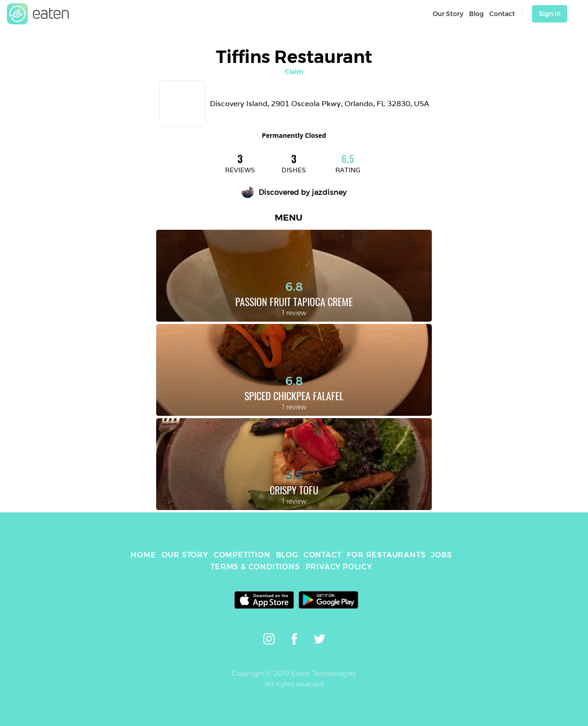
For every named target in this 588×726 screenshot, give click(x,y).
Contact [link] (502, 14)
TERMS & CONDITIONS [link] (255, 567)
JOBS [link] (441, 555)
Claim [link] (294, 72)
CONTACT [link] (323, 555)
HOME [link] (143, 555)
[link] (38, 14)
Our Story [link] (448, 14)
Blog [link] (476, 14)
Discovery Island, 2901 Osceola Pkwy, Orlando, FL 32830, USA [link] (319, 104)
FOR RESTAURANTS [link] (386, 555)
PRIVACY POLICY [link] (339, 567)
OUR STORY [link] (185, 555)
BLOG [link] (287, 555)
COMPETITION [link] (242, 555)
